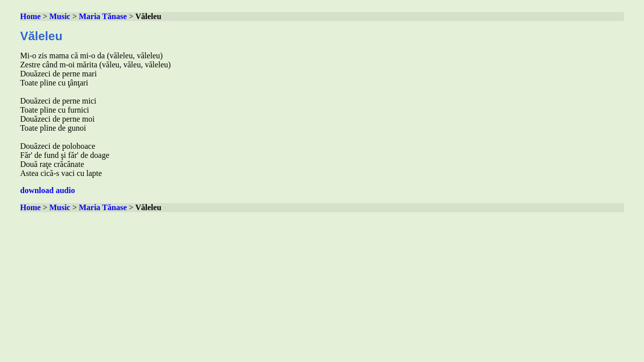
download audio (48, 190)
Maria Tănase (103, 16)
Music (60, 16)
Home (30, 16)
